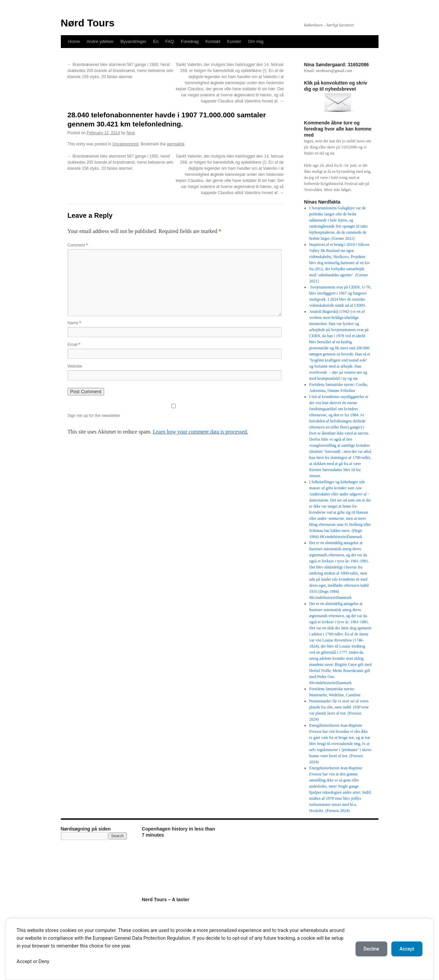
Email (74, 345)
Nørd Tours (88, 23)
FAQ (170, 41)
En (156, 41)
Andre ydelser (100, 41)
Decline (371, 949)
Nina (131, 133)
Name (74, 323)
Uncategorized (125, 144)
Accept (407, 949)
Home (74, 41)
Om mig (256, 41)
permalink (176, 144)
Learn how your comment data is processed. (200, 432)
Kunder (234, 41)
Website (75, 366)
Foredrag (190, 41)
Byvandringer (133, 41)
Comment (78, 245)
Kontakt (213, 41)
